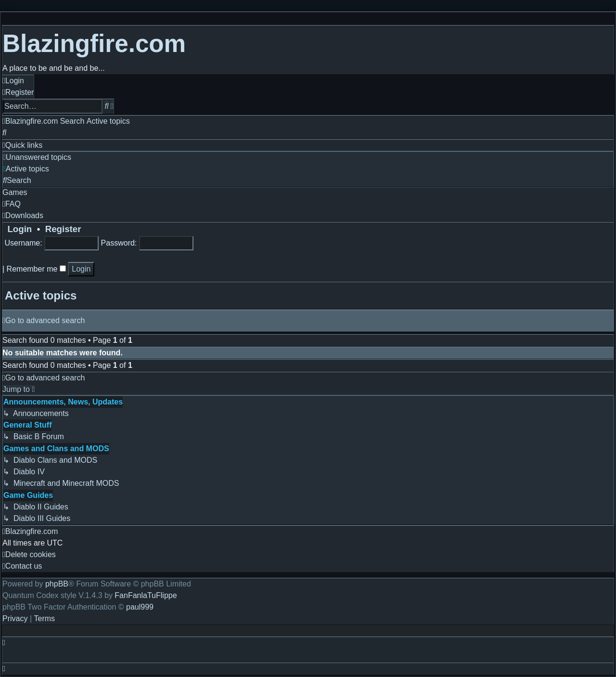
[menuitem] (13, 81)
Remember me (36, 269)
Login (17, 229)
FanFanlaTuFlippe (146, 595)
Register (63, 229)
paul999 (140, 607)
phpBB (57, 584)
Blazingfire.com (94, 44)
